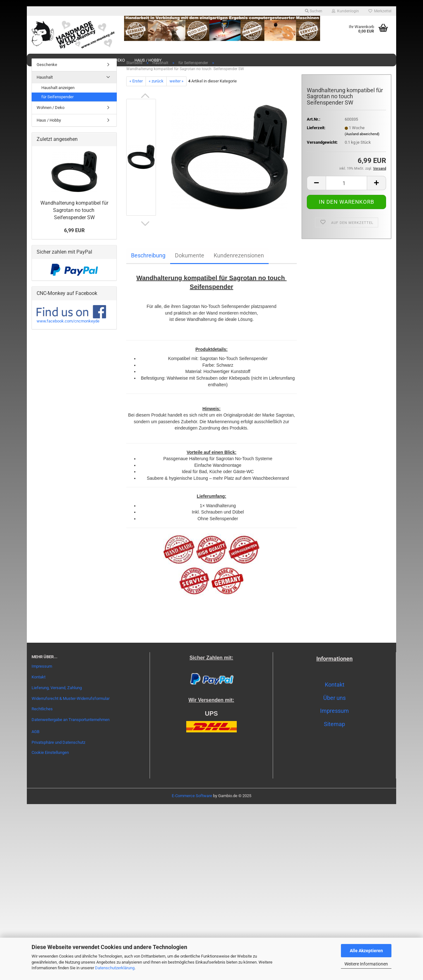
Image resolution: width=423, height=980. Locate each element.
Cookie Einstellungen (50, 752)
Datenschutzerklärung (115, 968)
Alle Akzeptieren (366, 951)
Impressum (42, 666)
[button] (145, 96)
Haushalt (45, 77)
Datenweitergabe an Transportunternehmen (71, 720)
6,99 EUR (74, 230)
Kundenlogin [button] (345, 11)
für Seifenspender (57, 97)
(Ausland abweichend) (362, 134)
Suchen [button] (314, 11)
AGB (36, 732)
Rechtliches (42, 709)
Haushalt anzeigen (58, 88)
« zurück (156, 81)
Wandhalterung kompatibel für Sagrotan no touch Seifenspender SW (74, 210)
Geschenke (47, 65)
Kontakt (39, 677)
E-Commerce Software (192, 796)
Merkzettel (380, 11)
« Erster (136, 81)
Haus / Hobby (49, 120)
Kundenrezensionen (239, 255)
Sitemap (334, 724)
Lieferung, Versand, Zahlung (57, 688)
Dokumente (190, 255)
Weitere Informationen (366, 964)
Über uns (334, 698)
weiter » (176, 81)
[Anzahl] (346, 183)
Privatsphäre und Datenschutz (58, 742)
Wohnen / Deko (51, 108)
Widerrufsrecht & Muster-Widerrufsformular (71, 698)
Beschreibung (148, 255)
